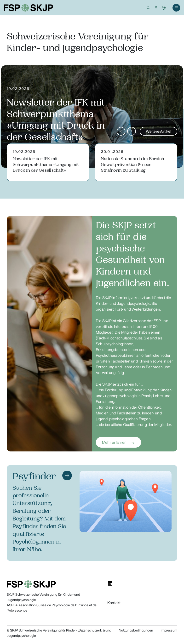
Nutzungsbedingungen (136, 630)
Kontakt (114, 603)
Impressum (169, 630)
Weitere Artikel (158, 131)
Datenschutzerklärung (95, 630)
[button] (148, 8)
